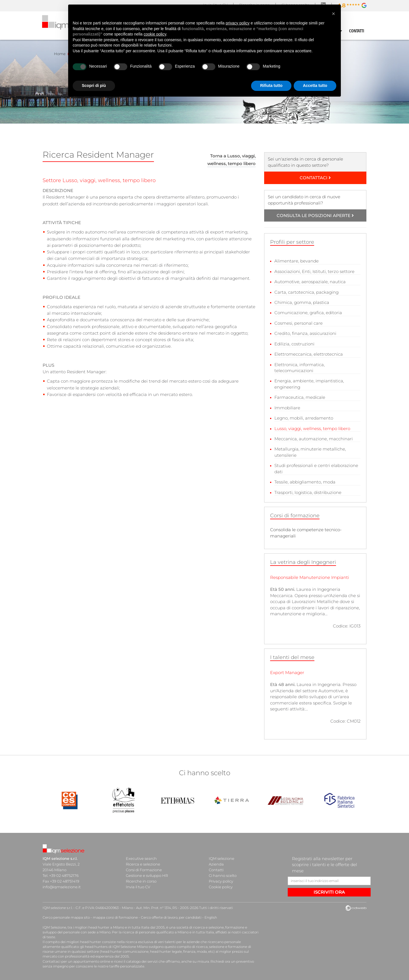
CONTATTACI (315, 178)
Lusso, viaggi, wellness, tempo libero (312, 429)
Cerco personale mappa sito (66, 917)
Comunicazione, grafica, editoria (308, 313)
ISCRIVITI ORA (329, 892)
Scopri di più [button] (94, 86)
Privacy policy (221, 881)
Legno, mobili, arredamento (304, 418)
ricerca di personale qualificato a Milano (156, 932)
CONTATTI (357, 31)
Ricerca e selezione (143, 864)
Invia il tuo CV (138, 887)
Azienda (216, 864)
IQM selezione (222, 858)
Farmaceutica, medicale (300, 397)
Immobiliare (287, 408)
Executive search (141, 858)
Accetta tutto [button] (315, 86)
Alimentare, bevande (297, 261)
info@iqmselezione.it (62, 887)
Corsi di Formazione (144, 870)
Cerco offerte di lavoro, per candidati (171, 917)
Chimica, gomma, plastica (302, 302)
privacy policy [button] (238, 23)
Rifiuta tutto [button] (271, 86)
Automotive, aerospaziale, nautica (310, 282)
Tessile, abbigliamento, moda (305, 482)
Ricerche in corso (141, 881)
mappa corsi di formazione (115, 917)
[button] (333, 14)
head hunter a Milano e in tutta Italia (119, 927)
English (211, 917)
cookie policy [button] (155, 34)
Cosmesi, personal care (299, 323)
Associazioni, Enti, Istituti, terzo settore (314, 271)
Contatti (216, 870)
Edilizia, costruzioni (294, 344)
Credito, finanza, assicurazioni (305, 333)
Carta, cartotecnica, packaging (306, 292)
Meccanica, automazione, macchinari (314, 439)
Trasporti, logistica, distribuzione (308, 492)
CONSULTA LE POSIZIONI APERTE (315, 215)
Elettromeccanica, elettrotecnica (309, 354)
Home (60, 54)
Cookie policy (221, 887)
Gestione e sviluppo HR (147, 875)
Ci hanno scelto (223, 875)
